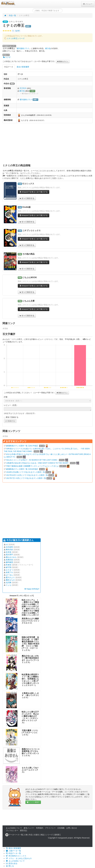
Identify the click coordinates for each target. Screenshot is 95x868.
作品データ (9, 67)
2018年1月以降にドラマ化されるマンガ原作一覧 (26, 472)
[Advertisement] (48, 143)
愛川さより (10, 577)
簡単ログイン (63, 61)
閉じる (10, 866)
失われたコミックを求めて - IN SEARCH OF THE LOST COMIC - (32, 460)
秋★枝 (9, 565)
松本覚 (9, 552)
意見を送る (12, 863)
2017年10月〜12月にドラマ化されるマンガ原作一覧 (27, 475)
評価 (6, 397)
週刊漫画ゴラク (23, 48)
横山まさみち (11, 557)
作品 (31, 835)
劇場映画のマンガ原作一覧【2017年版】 (22, 446)
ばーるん (9, 575)
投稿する (10, 421)
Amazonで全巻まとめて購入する (34, 192)
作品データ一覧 (13, 853)
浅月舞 (9, 583)
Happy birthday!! (32, 589)
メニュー (88, 4)
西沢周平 (9, 555)
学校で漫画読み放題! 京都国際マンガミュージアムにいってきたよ (33, 466)
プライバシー (50, 828)
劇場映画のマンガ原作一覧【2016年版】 (22, 469)
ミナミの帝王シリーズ (16, 38)
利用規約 (40, 828)
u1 (7, 544)
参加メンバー (29, 828)
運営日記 (23, 830)
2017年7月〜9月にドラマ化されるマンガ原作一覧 (26, 478)
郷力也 (48, 48)
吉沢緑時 (9, 547)
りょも (9, 585)
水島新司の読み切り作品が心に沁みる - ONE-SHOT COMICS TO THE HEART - (38, 463)
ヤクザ (7, 57)
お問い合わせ (72, 828)
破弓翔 (9, 567)
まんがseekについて (14, 828)
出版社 (37, 835)
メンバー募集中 (33, 802)
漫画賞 (57, 835)
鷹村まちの (10, 580)
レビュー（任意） (11, 405)
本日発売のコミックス (16, 856)
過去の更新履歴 (23, 67)
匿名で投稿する (11, 417)
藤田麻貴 (9, 562)
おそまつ (9, 570)
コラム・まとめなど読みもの (19, 858)
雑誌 (42, 835)
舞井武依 (9, 550)
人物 (26, 835)
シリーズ (49, 835)
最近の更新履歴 (13, 848)
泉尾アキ (9, 572)
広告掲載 (61, 828)
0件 (17, 31)
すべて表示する (27, 198)
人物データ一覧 (13, 851)
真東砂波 (9, 560)
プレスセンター (12, 830)
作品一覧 (12, 15)
